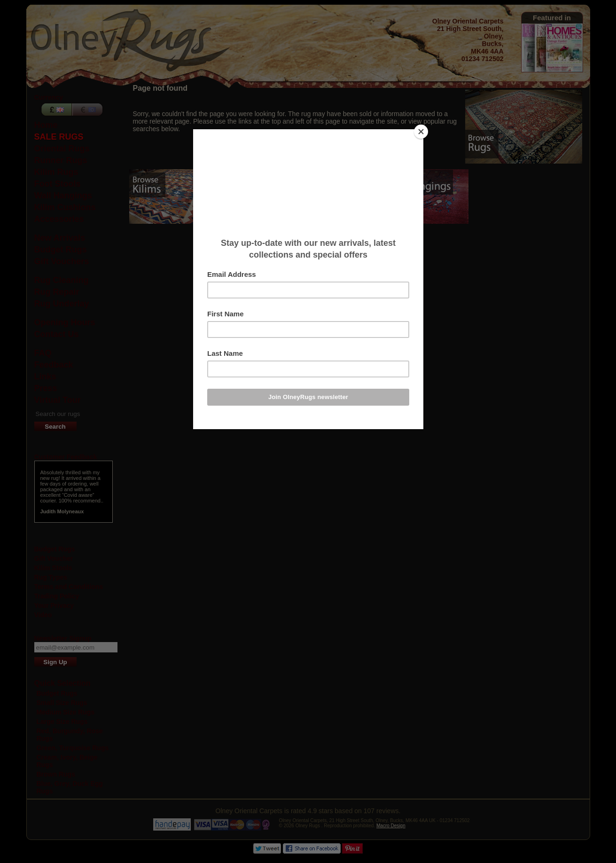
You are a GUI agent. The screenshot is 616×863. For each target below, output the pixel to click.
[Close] (421, 132)
